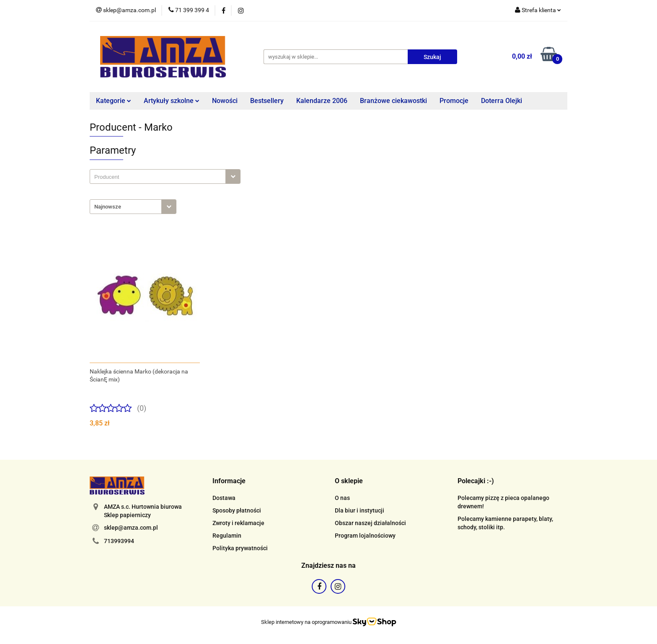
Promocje (454, 101)
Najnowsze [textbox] (108, 207)
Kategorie (114, 101)
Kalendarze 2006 (322, 101)
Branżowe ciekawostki (393, 101)
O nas (342, 498)
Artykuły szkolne (172, 101)
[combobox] (165, 176)
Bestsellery (267, 101)
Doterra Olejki (502, 101)
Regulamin (227, 536)
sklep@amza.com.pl (131, 528)
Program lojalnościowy (365, 536)
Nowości (225, 101)
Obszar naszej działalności (370, 523)
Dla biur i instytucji (360, 510)
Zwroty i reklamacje (238, 523)
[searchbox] (160, 177)
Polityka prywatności (240, 548)
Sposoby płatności (237, 510)
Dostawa (224, 498)
